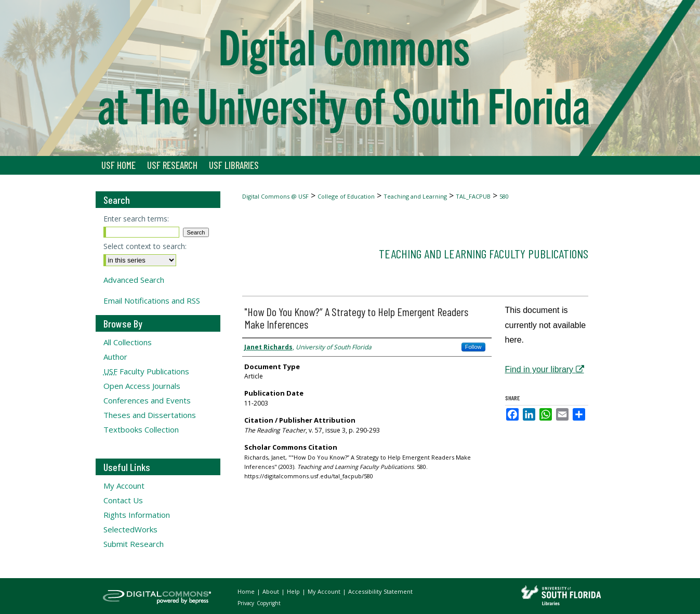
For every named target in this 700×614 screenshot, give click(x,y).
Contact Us (123, 500)
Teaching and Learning (415, 196)
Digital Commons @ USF (275, 196)
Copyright (269, 603)
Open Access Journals (142, 386)
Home (247, 591)
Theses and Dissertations (150, 415)
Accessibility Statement (380, 591)
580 (504, 196)
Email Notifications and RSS (152, 301)
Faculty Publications (146, 371)
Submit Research (134, 544)
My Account (124, 486)
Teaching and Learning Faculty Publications (484, 253)
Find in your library (545, 369)
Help (294, 591)
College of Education (346, 196)
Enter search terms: (136, 219)
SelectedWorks (130, 529)
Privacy (247, 603)
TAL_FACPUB (473, 196)
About (272, 591)
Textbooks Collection (141, 429)
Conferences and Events (147, 400)
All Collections (128, 342)
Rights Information (137, 515)
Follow (473, 347)
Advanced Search (134, 280)
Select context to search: (145, 246)
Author (115, 357)
